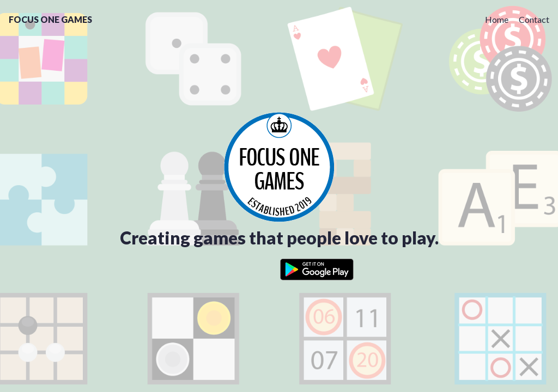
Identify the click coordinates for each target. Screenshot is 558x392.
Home (497, 19)
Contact (534, 19)
